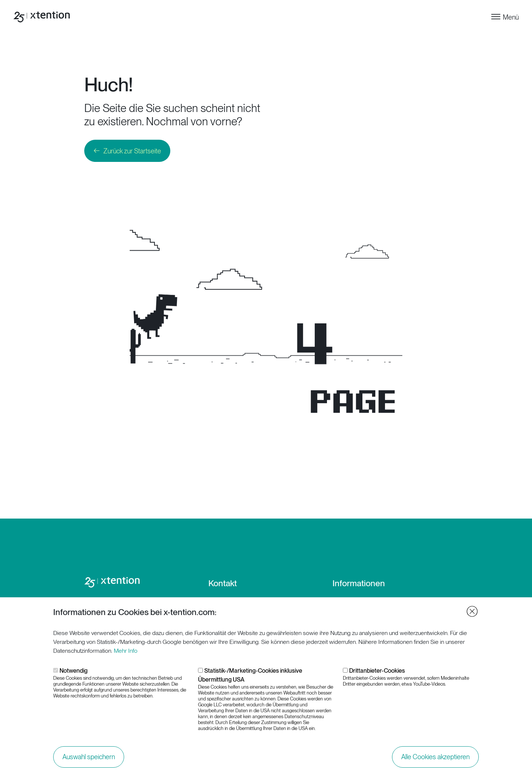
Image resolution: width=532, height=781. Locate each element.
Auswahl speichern (89, 760)
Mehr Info (126, 654)
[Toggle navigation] (504, 17)
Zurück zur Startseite (132, 151)
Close (472, 615)
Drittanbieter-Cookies (377, 674)
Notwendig (74, 674)
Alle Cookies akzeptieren (435, 760)
